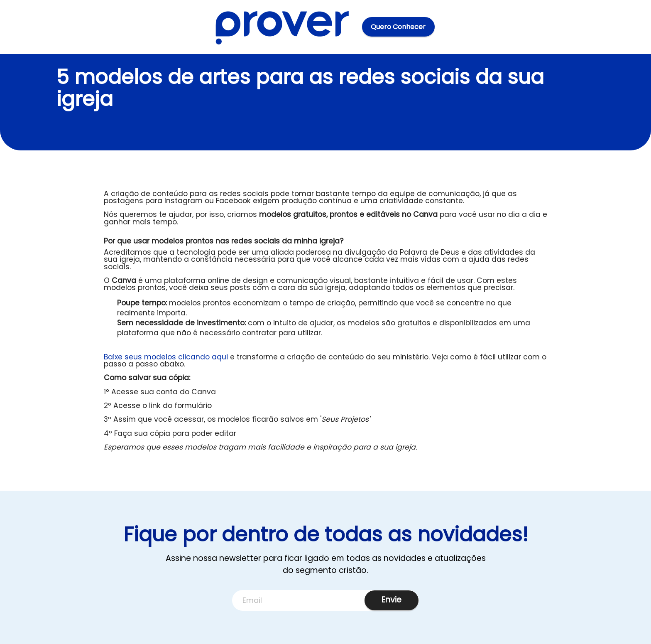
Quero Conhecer (398, 27)
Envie (392, 600)
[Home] (283, 27)
